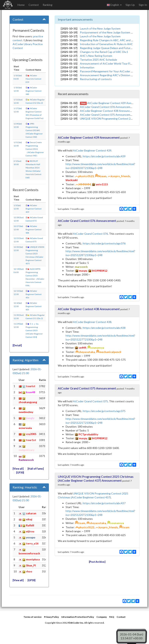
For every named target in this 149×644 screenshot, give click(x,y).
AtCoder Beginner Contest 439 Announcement (116, 103)
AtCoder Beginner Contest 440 (34, 91)
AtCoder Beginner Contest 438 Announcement (109, 111)
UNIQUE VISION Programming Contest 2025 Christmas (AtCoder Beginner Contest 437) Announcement (96, 478)
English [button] (114, 5)
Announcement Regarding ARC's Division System (110, 75)
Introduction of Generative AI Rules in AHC (106, 44)
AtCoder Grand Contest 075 (90, 401)
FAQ (112, 617)
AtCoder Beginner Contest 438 (34, 229)
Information (87, 67)
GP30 (20, 473)
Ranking (48, 5)
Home (21, 5)
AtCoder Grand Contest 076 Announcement (107, 107)
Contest (34, 5)
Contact (121, 617)
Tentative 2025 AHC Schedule (98, 60)
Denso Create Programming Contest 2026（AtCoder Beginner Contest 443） (35, 149)
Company (102, 617)
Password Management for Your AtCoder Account (111, 71)
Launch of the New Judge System (100, 28)
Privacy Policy (51, 617)
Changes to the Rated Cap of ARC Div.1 (104, 52)
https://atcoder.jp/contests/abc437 (104, 503)
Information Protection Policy (78, 617)
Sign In (143, 5)
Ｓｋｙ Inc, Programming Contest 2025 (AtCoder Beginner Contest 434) (34, 330)
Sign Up (130, 5)
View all (18, 469)
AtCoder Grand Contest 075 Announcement (107, 115)
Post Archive (97, 562)
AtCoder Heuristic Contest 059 (33, 79)
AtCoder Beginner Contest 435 (34, 306)
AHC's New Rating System (96, 56)
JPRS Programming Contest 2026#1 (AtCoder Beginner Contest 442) (34, 130)
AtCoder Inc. (77, 623)
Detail (17, 345)
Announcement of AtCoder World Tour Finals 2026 (111, 63)
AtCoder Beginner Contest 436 (34, 294)
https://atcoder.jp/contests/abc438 (104, 328)
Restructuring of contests (96, 79)
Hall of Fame (36, 469)
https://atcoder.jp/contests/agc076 (104, 243)
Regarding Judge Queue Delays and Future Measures (112, 48)
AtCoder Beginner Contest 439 (34, 209)
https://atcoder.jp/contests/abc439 (104, 156)
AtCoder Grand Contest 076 (90, 234)
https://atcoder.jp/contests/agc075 (104, 411)
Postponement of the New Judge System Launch (110, 32)
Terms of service (32, 617)
